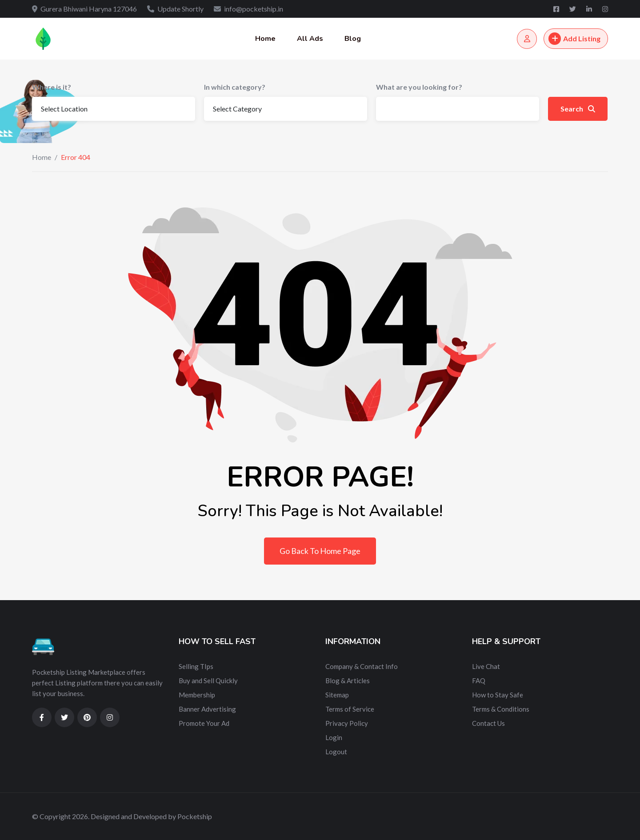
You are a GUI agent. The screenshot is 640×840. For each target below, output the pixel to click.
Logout (336, 752)
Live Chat (486, 666)
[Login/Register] (527, 39)
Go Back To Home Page (320, 551)
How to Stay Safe (498, 695)
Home (265, 39)
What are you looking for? (419, 87)
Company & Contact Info (362, 666)
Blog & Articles (348, 681)
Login (334, 737)
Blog (353, 39)
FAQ (479, 681)
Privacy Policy (347, 723)
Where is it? (52, 87)
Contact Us (488, 723)
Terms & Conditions (501, 709)
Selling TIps (196, 666)
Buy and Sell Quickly (208, 681)
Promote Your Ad (204, 723)
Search (578, 109)
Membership (197, 695)
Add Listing (574, 39)
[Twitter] (573, 9)
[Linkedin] (590, 9)
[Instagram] (605, 9)
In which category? (235, 87)
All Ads (310, 39)
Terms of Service (350, 709)
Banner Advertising (207, 709)
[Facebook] (557, 9)
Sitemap (337, 695)
